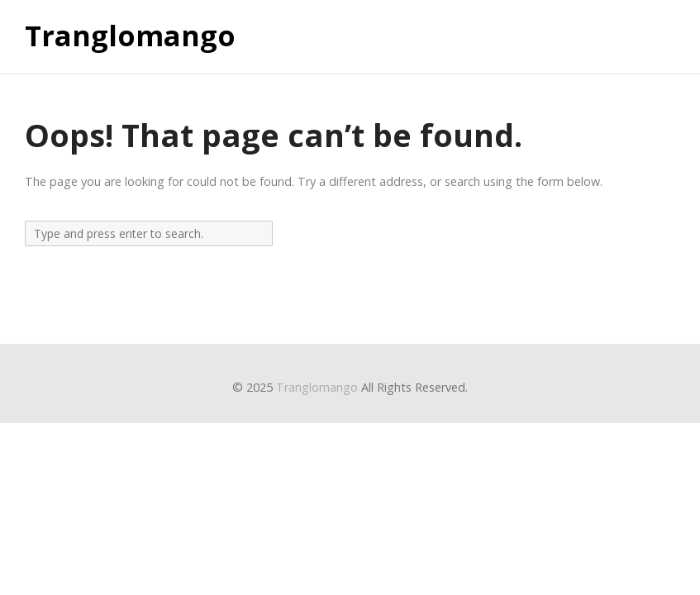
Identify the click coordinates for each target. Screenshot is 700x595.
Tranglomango (130, 36)
